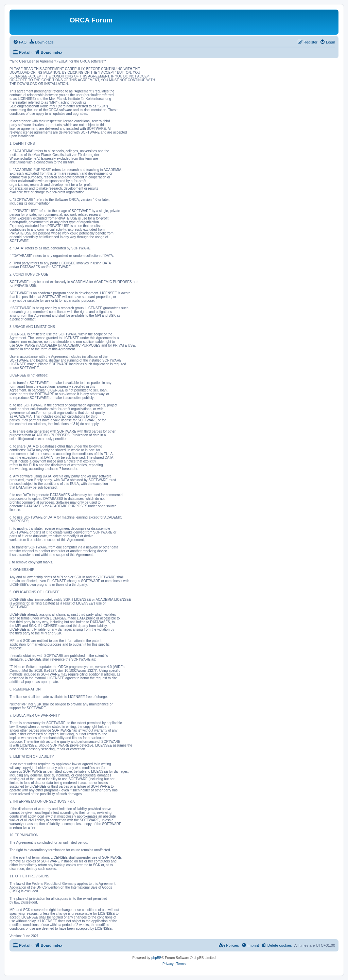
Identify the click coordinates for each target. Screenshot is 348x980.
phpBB (156, 958)
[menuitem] (20, 42)
